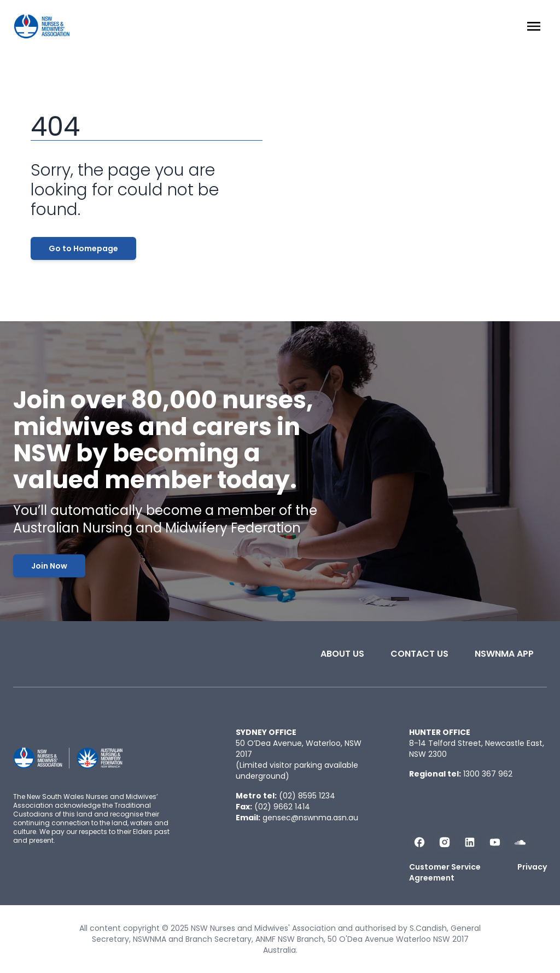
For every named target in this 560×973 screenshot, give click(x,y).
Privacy (532, 867)
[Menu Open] (534, 26)
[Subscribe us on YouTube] (495, 842)
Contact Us (419, 654)
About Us (342, 654)
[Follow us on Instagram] (445, 842)
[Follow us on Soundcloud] (520, 842)
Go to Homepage (83, 248)
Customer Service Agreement (445, 872)
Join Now (49, 566)
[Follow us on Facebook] (419, 842)
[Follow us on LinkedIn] (470, 842)
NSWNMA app (504, 654)
